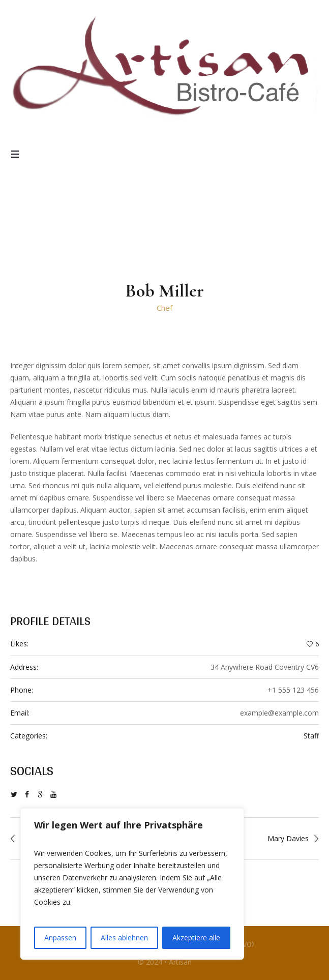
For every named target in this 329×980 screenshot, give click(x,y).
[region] (132, 884)
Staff (311, 736)
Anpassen (60, 938)
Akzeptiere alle (196, 938)
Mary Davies (288, 838)
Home (142, 221)
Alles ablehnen (124, 938)
